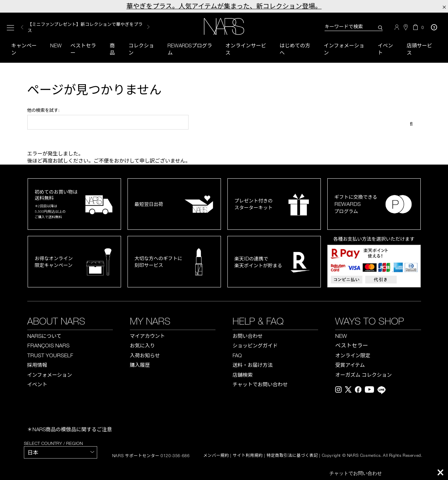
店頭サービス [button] (420, 49)
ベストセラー (83, 49)
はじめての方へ (295, 49)
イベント (385, 49)
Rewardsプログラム (190, 49)
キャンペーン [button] (24, 49)
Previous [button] (22, 27)
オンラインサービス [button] (246, 49)
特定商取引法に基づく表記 (292, 456)
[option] (89, 27)
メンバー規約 (216, 456)
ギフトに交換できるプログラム (356, 204)
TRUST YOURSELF (50, 355)
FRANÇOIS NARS (48, 346)
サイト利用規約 (248, 456)
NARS (44, 336)
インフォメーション (344, 49)
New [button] (56, 45)
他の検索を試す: (43, 110)
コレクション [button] (141, 49)
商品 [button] (112, 49)
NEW (341, 336)
